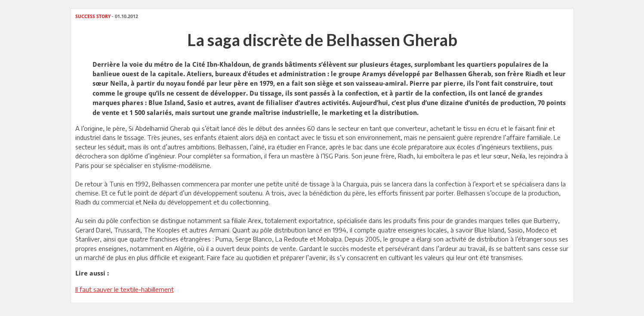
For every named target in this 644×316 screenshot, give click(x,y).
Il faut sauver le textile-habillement (125, 289)
